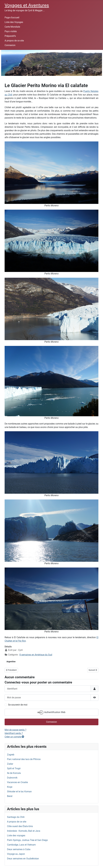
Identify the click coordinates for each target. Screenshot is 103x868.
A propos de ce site (14, 41)
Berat (10, 796)
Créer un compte (14, 737)
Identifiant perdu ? (14, 733)
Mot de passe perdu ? (15, 730)
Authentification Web (51, 712)
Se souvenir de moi (18, 705)
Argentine (11, 662)
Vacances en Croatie (17, 782)
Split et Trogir (14, 768)
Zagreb (11, 755)
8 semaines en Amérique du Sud (36, 655)
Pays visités (11, 31)
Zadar (10, 764)
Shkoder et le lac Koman (19, 792)
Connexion (10, 45)
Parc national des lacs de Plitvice (24, 759)
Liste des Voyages (14, 22)
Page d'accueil (12, 18)
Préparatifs (10, 36)
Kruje (10, 787)
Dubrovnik (12, 778)
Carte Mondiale (12, 27)
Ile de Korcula (14, 773)
